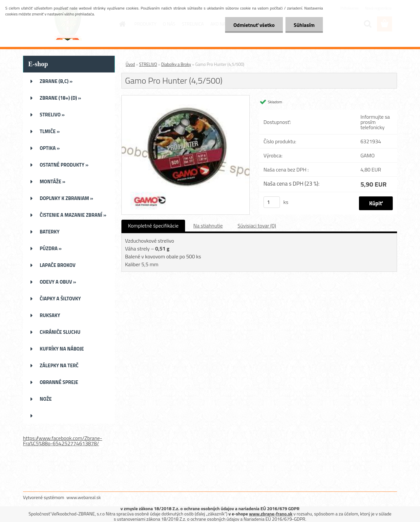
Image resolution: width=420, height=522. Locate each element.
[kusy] (272, 202)
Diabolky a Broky (176, 64)
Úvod (130, 64)
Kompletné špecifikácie (153, 226)
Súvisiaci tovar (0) (257, 226)
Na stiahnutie (208, 226)
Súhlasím (304, 25)
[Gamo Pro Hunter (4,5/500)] (186, 98)
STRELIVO (148, 64)
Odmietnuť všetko (254, 25)
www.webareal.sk (84, 497)
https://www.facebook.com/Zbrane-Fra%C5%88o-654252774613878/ (63, 441)
